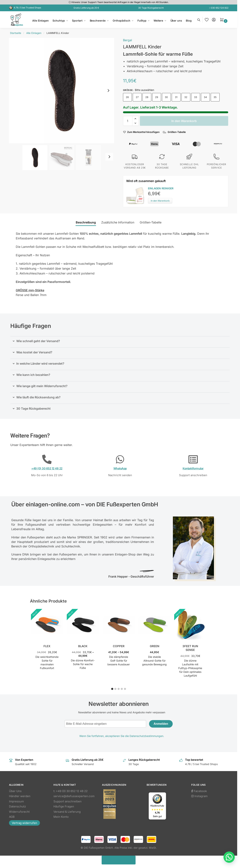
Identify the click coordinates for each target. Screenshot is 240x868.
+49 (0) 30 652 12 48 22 (47, 468)
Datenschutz (17, 806)
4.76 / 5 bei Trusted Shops (27, 8)
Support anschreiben (67, 801)
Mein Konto (61, 817)
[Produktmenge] (128, 121)
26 (127, 97)
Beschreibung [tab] (86, 222)
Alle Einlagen (34, 33)
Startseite (16, 33)
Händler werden (20, 796)
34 (205, 97)
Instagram (199, 796)
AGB (12, 817)
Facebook (199, 791)
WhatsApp (120, 468)
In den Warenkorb (184, 121)
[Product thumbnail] (137, 195)
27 (137, 97)
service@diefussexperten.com (74, 796)
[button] (224, 20)
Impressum (16, 801)
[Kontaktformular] (193, 459)
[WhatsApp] (120, 459)
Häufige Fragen (64, 806)
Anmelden (161, 724)
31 (176, 97)
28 (147, 97)
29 (157, 97)
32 (186, 97)
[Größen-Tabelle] (175, 132)
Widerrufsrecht (19, 812)
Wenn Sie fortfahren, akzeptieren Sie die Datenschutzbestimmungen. (122, 736)
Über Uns (15, 791)
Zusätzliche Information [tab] (118, 222)
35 (215, 97)
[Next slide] (108, 91)
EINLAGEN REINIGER (161, 188)
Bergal (127, 40)
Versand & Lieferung (67, 812)
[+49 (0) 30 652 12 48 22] (47, 459)
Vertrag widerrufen (24, 823)
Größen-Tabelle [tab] (151, 222)
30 (166, 97)
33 (196, 97)
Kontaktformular (193, 468)
